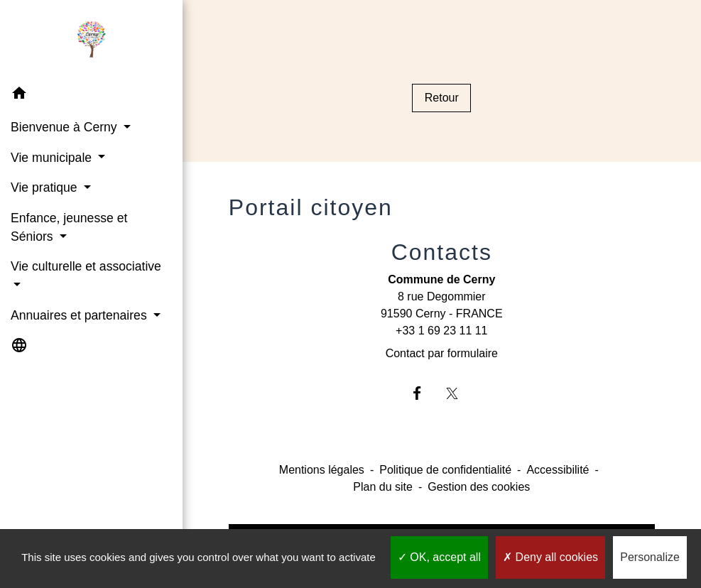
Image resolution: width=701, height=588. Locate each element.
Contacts (442, 252)
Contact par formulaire (442, 353)
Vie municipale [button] (53, 158)
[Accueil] (91, 40)
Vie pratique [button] (45, 187)
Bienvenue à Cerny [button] (66, 127)
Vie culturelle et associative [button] (86, 266)
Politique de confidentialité (445, 470)
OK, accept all (439, 557)
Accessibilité (558, 470)
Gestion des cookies (479, 487)
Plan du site (383, 487)
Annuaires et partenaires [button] (81, 315)
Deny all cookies (550, 557)
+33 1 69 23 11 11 (441, 331)
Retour (442, 98)
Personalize (650, 557)
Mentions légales (322, 470)
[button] (91, 96)
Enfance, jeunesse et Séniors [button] (69, 227)
